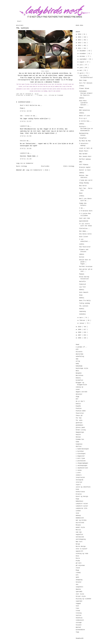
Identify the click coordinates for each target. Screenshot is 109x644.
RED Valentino (85, 110)
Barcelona (79, 376)
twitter (79, 615)
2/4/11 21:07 (26, 121)
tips (77, 608)
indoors (79, 475)
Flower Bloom (84, 89)
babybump (79, 366)
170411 (82, 196)
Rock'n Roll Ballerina (29, 105)
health (78, 435)
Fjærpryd (82, 284)
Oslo (77, 556)
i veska (40, 95)
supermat (79, 601)
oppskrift (79, 551)
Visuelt (79, 625)
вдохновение (84, 221)
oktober (83, 56)
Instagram (79, 480)
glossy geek (80, 428)
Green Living (81, 430)
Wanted (78, 627)
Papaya (82, 274)
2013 (80, 43)
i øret (78, 473)
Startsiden (45, 166)
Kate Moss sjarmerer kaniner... (84, 103)
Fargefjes (83, 138)
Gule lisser (84, 237)
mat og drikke (81, 520)
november (83, 54)
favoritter (80, 413)
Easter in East (85, 170)
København (79, 501)
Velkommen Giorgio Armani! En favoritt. (86, 93)
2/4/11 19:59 (26, 111)
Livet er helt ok (86, 148)
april (82, 73)
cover (78, 389)
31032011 (82, 314)
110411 (82, 244)
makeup (78, 516)
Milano (78, 525)
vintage (79, 623)
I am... (82, 208)
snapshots (79, 587)
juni (82, 68)
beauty (78, 378)
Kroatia (79, 494)
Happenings (80, 432)
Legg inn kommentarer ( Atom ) (38, 170)
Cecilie (23, 141)
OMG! (81, 162)
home (77, 442)
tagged (78, 604)
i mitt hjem (80, 458)
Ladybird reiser (82, 504)
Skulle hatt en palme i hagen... (85, 262)
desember (83, 51)
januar (82, 323)
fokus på (79, 416)
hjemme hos (80, 439)
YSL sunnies (22, 28)
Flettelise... (85, 229)
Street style (81, 596)
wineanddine (80, 630)
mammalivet (80, 518)
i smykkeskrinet (82, 468)
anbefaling (80, 356)
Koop (81, 295)
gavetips (79, 423)
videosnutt (80, 620)
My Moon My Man (85, 141)
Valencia (79, 618)
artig (78, 361)
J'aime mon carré (86, 180)
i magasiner (80, 456)
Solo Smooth (84, 292)
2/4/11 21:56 (26, 136)
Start (19, 21)
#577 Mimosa (84, 165)
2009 (80, 330)
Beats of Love (85, 116)
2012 (80, 46)
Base (81, 193)
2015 (80, 37)
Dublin (78, 404)
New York (79, 542)
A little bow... (85, 121)
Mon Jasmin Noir (85, 156)
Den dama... (84, 231)
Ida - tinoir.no (27, 116)
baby (77, 364)
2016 (80, 34)
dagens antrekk (81, 392)
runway (78, 573)
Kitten (82, 257)
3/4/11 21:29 (26, 159)
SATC (77, 577)
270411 (82, 86)
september (84, 59)
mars (82, 318)
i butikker (80, 451)
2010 (80, 327)
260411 (82, 98)
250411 (82, 113)
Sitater (79, 582)
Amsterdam (79, 354)
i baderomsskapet (82, 449)
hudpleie (79, 444)
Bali (77, 371)
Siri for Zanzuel (86, 83)
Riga (77, 570)
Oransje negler (85, 167)
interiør (79, 482)
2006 (80, 338)
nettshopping (81, 539)
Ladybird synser (82, 506)
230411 (82, 124)
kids (77, 489)
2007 (80, 335)
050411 (82, 290)
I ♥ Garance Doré (86, 211)
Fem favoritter (85, 247)
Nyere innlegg (22, 166)
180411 (82, 173)
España (78, 406)
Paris (78, 558)
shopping (79, 580)
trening (79, 613)
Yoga (77, 632)
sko (77, 585)
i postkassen (81, 461)
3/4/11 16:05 (26, 149)
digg (77, 397)
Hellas (78, 437)
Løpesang (82, 311)
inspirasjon (80, 477)
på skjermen (80, 565)
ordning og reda (82, 554)
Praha (78, 561)
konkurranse (80, 492)
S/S (46, 95)
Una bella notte (85, 234)
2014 (80, 40)
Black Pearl (84, 151)
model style (80, 527)
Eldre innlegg (69, 166)
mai (81, 70)
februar (83, 320)
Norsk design (81, 546)
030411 (82, 298)
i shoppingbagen (82, 463)
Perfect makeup (85, 159)
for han (79, 418)
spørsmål (79, 592)
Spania (78, 589)
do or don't (80, 401)
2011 (80, 48)
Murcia (78, 530)
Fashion (79, 408)
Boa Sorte (83, 186)
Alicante (79, 352)
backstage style (82, 368)
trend (78, 611)
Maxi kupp (83, 80)
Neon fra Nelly (85, 301)
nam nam (79, 532)
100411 (82, 254)
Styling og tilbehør (56, 95)
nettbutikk (80, 537)
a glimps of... (30, 95)
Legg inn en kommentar (25, 163)
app (77, 359)
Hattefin (82, 282)
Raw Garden (83, 154)
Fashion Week (81, 411)
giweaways (79, 425)
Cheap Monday (84, 183)
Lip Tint (82, 287)
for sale (79, 420)
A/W (77, 349)
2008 (80, 332)
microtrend (80, 523)
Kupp (77, 499)
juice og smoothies (83, 487)
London (78, 511)
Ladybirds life (81, 508)
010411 (82, 309)
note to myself (81, 549)
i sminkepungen (81, 466)
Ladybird (24, 126)
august (82, 62)
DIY (77, 399)
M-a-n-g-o (83, 118)
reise (78, 568)
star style (80, 594)
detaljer (79, 394)
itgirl (78, 485)
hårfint (79, 447)
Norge (78, 544)
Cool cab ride (85, 218)
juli (82, 65)
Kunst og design (82, 497)
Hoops (81, 108)
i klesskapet (81, 454)
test (77, 606)
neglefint (79, 535)
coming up (79, 387)
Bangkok (79, 373)
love (77, 513)
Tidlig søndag (85, 303)
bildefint (79, 380)
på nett (79, 563)
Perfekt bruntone (86, 267)
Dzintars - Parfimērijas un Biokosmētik (86, 129)
